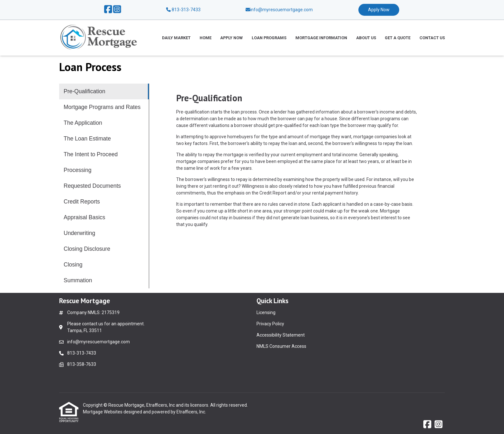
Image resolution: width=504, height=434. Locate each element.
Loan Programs (269, 38)
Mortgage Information (321, 38)
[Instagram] (117, 10)
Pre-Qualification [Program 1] (84, 91)
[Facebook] (108, 10)
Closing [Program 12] (73, 265)
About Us (366, 38)
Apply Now (379, 10)
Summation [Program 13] (78, 280)
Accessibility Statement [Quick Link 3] (281, 335)
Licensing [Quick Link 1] (266, 312)
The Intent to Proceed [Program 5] (91, 154)
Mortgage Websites (103, 412)
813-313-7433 (183, 10)
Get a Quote (398, 38)
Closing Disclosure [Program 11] (87, 249)
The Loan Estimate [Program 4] (87, 139)
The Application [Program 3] (83, 123)
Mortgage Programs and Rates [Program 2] (102, 107)
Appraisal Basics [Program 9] (84, 217)
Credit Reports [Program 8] (82, 202)
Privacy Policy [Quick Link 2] (270, 324)
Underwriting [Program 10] (79, 233)
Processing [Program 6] (78, 170)
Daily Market (176, 38)
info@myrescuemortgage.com (99, 342)
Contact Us (432, 38)
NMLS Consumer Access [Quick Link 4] (281, 346)
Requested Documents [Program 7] (92, 186)
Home (206, 38)
